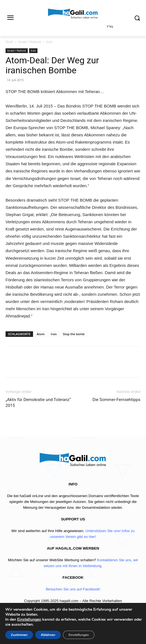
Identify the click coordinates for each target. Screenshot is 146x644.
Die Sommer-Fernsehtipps (116, 400)
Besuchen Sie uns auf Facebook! (73, 589)
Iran (49, 42)
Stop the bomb (74, 334)
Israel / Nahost (30, 42)
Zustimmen (19, 635)
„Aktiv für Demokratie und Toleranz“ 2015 (38, 403)
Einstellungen (29, 620)
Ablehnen (48, 635)
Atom (41, 334)
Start (9, 42)
